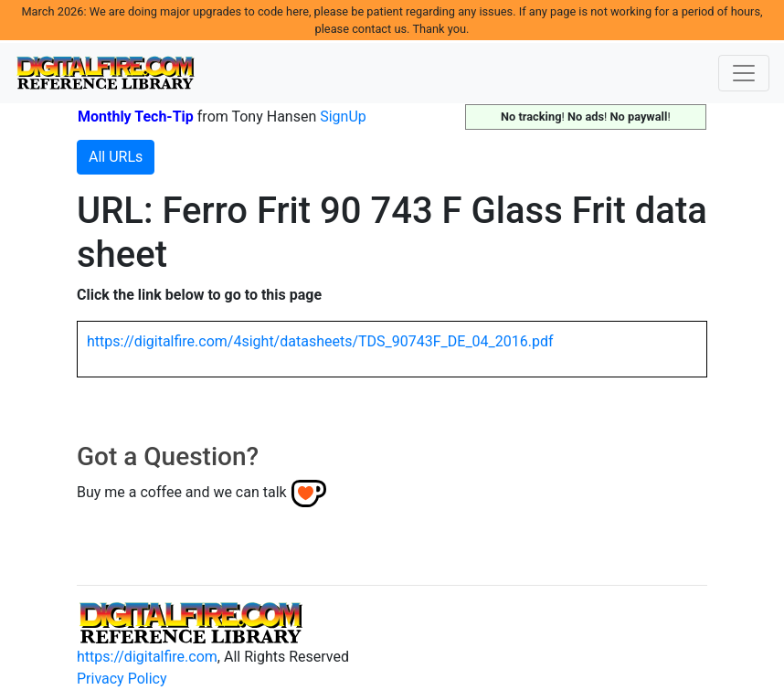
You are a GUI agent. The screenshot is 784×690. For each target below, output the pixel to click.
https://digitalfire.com (147, 657)
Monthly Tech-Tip (136, 117)
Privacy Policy (122, 679)
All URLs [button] (116, 157)
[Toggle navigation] (744, 73)
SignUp (343, 117)
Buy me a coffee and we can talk (182, 492)
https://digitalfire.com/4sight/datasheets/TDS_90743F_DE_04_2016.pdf (320, 341)
